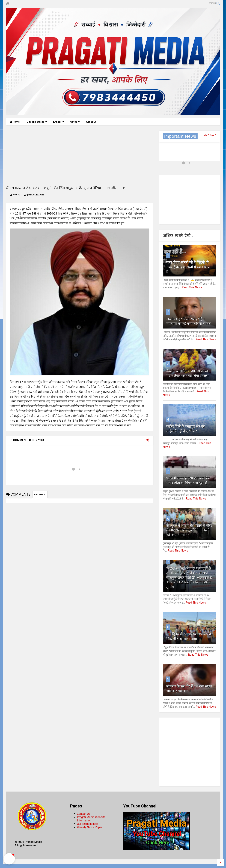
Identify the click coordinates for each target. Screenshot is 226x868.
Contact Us (84, 814)
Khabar (59, 122)
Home (15, 122)
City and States (37, 122)
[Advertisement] (80, 155)
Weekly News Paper (90, 827)
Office (75, 122)
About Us (91, 122)
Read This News (192, 287)
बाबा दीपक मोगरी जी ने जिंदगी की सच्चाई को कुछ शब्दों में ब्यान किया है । (188, 267)
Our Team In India (88, 824)
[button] (9, 859)
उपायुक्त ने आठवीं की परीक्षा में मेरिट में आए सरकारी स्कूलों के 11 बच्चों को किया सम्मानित (189, 530)
